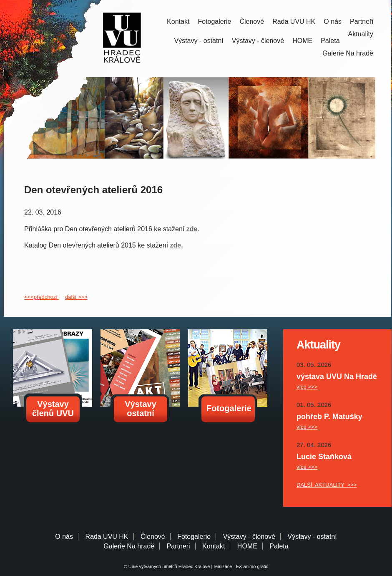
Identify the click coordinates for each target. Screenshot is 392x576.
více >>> (307, 387)
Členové (252, 21)
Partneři (362, 21)
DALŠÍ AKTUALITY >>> (327, 485)
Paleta (330, 41)
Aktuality (361, 34)
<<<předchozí (41, 297)
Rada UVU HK (294, 21)
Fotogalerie (214, 21)
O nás (333, 21)
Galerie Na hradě (129, 546)
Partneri (178, 546)
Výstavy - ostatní (199, 41)
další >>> (76, 297)
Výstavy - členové (258, 41)
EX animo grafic (251, 566)
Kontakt (178, 21)
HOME (302, 41)
